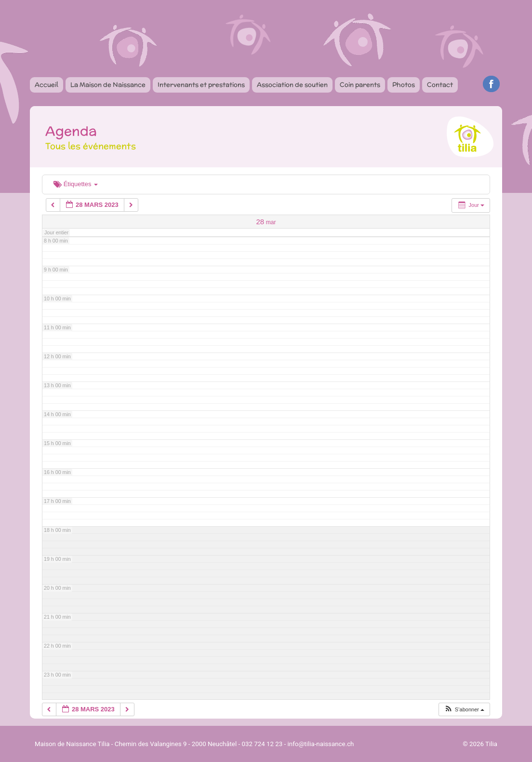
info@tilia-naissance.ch (321, 744)
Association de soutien (292, 85)
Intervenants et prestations (201, 85)
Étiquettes (76, 184)
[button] (464, 710)
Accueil (47, 85)
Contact (440, 85)
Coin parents (360, 85)
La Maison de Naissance (108, 85)
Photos (404, 85)
